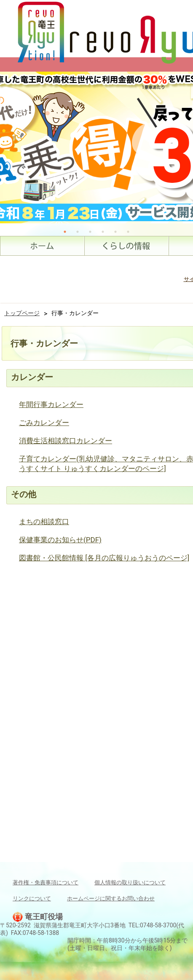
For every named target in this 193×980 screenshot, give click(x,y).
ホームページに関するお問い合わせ (111, 898)
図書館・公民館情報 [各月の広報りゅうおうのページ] (104, 558)
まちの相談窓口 (44, 522)
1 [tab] (65, 232)
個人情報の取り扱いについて (130, 882)
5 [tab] (115, 232)
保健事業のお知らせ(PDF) (60, 540)
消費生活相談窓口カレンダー (66, 441)
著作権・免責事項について (46, 882)
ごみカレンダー (44, 423)
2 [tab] (78, 232)
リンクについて (32, 898)
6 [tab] (128, 232)
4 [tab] (103, 232)
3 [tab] (90, 232)
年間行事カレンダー (51, 404)
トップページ (22, 313)
